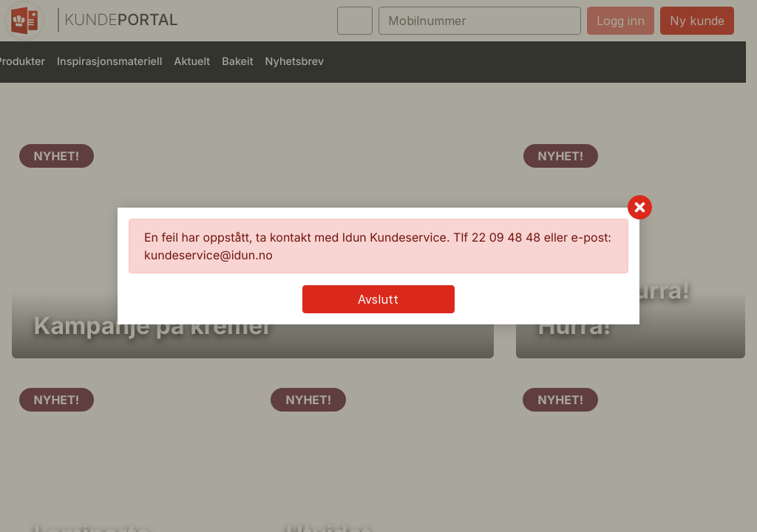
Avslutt (378, 299)
